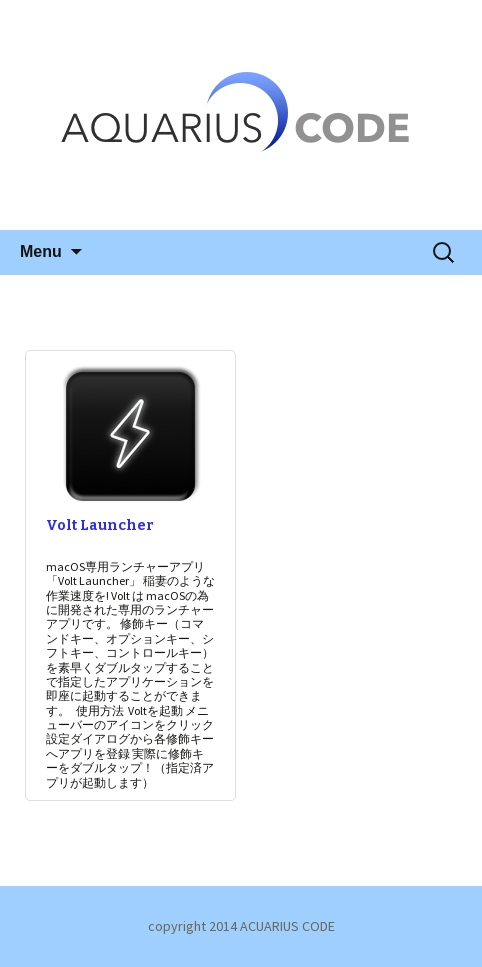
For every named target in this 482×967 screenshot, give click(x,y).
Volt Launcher (100, 525)
